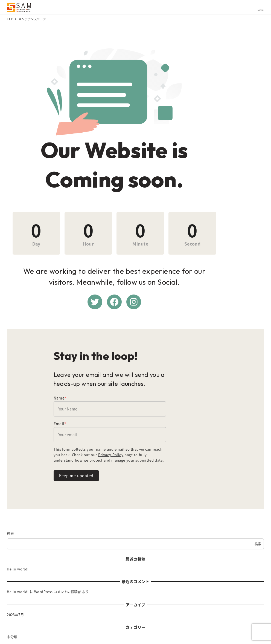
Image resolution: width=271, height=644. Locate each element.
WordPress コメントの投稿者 (58, 596)
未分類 (12, 641)
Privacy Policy (66, 462)
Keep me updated (76, 477)
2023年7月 (15, 619)
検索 (10, 538)
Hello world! (18, 573)
